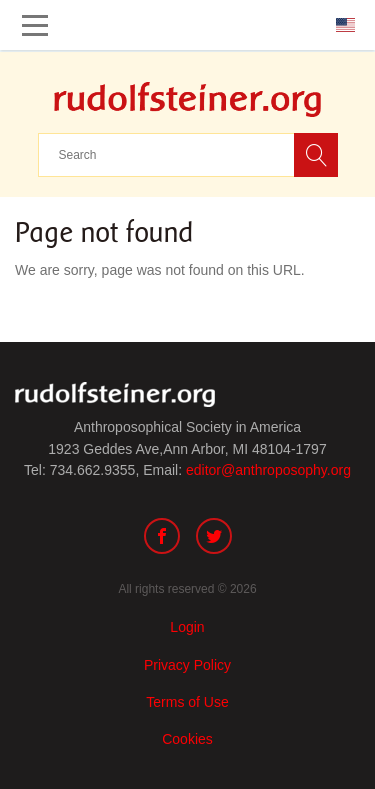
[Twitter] (214, 538)
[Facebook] (162, 538)
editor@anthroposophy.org (268, 470)
